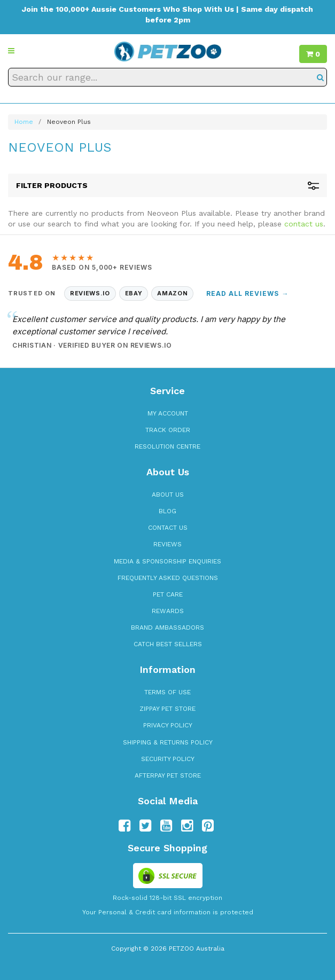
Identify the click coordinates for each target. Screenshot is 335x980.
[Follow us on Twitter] (145, 826)
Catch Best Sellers (168, 644)
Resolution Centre (167, 446)
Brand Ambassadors (167, 628)
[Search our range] (167, 77)
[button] (11, 51)
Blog (167, 511)
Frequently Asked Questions (168, 578)
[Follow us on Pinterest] (208, 826)
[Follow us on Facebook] (124, 826)
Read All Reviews (247, 293)
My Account (168, 413)
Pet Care (168, 594)
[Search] (320, 77)
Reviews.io (90, 293)
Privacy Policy (168, 725)
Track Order (168, 430)
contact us (304, 224)
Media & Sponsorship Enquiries (167, 561)
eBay (134, 293)
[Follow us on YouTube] (166, 826)
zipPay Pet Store (167, 709)
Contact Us (168, 528)
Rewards (168, 611)
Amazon (172, 293)
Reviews (167, 544)
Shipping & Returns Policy (168, 742)
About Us (168, 495)
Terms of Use (167, 692)
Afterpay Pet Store (168, 775)
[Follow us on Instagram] (187, 826)
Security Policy (168, 759)
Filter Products (167, 186)
